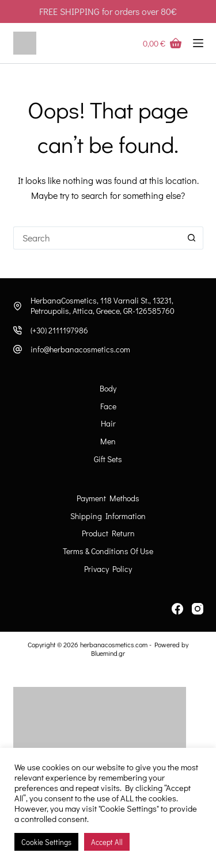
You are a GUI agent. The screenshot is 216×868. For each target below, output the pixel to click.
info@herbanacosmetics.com (80, 349)
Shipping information (108, 516)
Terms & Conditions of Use (108, 551)
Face (108, 406)
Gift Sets (108, 459)
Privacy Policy (108, 569)
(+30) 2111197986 (59, 330)
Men (108, 441)
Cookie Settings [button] (46, 842)
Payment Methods (108, 498)
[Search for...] (97, 238)
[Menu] (198, 43)
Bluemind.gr (108, 653)
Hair (108, 424)
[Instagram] (198, 609)
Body (108, 389)
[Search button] (192, 238)
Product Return (108, 533)
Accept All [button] (107, 842)
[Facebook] (177, 609)
